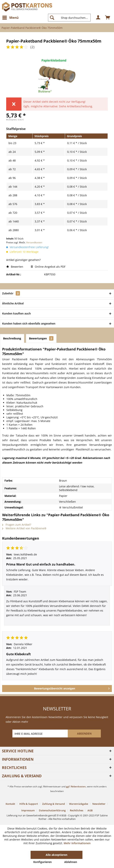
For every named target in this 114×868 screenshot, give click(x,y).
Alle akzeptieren (57, 855)
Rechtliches (77, 810)
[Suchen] (52, 18)
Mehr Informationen (77, 843)
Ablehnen (71, 862)
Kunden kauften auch (16, 313)
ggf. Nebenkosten (76, 786)
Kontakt (10, 804)
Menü (10, 17)
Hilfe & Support (29, 804)
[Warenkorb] (108, 18)
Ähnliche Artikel (13, 303)
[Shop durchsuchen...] (69, 18)
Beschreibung (12, 338)
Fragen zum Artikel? (17, 525)
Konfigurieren (42, 862)
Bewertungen (41, 338)
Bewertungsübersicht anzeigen (72, 688)
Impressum (28, 810)
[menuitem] (10, 18)
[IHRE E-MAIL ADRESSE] (40, 733)
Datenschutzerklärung (52, 810)
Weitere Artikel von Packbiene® (24, 528)
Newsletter (99, 804)
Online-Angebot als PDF (48, 267)
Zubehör (11, 293)
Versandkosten (34, 242)
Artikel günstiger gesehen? (23, 260)
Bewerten (15, 267)
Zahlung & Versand (54, 804)
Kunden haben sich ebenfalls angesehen (29, 323)
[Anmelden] (98, 18)
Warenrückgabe (79, 804)
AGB (90, 810)
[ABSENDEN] (84, 733)
